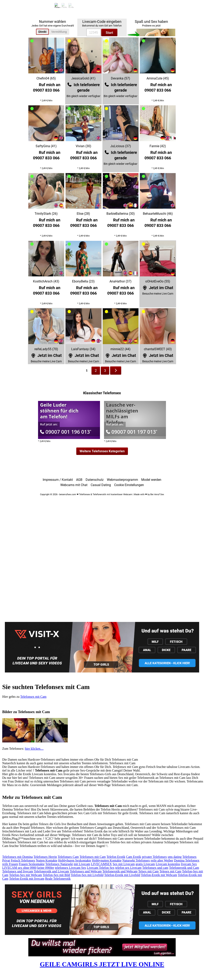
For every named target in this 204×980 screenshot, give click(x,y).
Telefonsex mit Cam (33, 697)
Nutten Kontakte (47, 860)
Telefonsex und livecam (18, 871)
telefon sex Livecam (128, 868)
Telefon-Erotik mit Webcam (159, 875)
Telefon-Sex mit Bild (56, 875)
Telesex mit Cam (170, 871)
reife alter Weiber (162, 860)
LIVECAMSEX (101, 864)
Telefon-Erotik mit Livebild (122, 875)
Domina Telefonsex (187, 860)
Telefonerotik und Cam (184, 868)
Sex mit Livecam (124, 864)
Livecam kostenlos (168, 864)
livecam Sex (189, 864)
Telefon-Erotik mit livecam (27, 879)
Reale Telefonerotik (58, 879)
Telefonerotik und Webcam (120, 871)
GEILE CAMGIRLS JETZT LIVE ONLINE (102, 964)
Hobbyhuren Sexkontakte (75, 860)
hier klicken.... (34, 749)
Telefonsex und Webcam (86, 871)
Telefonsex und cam (155, 868)
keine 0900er (46, 868)
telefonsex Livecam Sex (70, 868)
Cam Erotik (134, 857)
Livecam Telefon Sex (101, 868)
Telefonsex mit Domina (18, 857)
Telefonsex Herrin (45, 857)
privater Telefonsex (154, 857)
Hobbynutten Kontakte (107, 860)
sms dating (175, 857)
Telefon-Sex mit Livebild (87, 875)
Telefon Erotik (116, 857)
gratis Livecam (145, 864)
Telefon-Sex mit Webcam (26, 875)
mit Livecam (82, 864)
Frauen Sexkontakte (32, 864)
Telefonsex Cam (68, 857)
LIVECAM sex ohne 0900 (19, 868)
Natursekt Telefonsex (136, 860)
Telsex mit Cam (148, 871)
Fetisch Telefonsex (23, 860)
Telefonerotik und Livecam (51, 871)
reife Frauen (10, 864)
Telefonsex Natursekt (59, 864)
